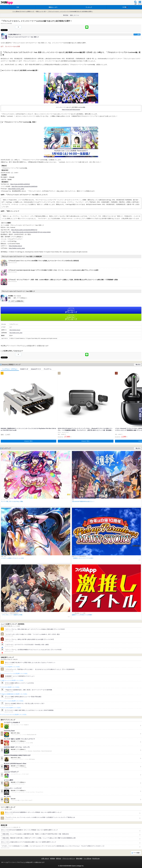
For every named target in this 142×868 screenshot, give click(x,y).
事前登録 (66, 15)
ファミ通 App (7, 3)
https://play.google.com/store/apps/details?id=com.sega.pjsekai (32, 232)
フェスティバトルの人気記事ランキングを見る (13, 701)
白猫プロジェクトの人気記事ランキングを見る (13, 680)
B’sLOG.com (96, 859)
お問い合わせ (45, 859)
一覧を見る (138, 365)
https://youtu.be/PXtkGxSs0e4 (71, 109)
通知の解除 (79, 859)
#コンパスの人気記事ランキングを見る (11, 667)
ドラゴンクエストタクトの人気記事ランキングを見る (14, 714)
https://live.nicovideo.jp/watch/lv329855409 (24, 186)
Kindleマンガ (24, 369)
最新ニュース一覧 (41, 11)
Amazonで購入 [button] (29, 441)
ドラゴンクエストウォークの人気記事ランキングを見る (15, 674)
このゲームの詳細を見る (17, 301)
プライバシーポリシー (69, 859)
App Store (71, 310)
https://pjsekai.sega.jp (15, 246)
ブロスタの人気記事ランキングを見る (11, 687)
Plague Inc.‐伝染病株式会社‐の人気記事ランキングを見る (14, 694)
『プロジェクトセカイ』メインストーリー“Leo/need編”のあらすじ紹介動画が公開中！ (70, 11)
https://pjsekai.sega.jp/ (15, 330)
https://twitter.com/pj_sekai (16, 189)
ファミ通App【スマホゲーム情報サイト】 (23, 11)
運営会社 (59, 859)
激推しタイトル (74, 15)
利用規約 (53, 859)
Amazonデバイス (36, 369)
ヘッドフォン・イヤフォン (10, 369)
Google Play (71, 317)
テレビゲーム (48, 369)
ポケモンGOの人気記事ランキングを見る (11, 708)
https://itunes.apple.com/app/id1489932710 (24, 230)
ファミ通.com (87, 859)
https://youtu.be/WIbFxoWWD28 (20, 184)
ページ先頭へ (137, 853)
